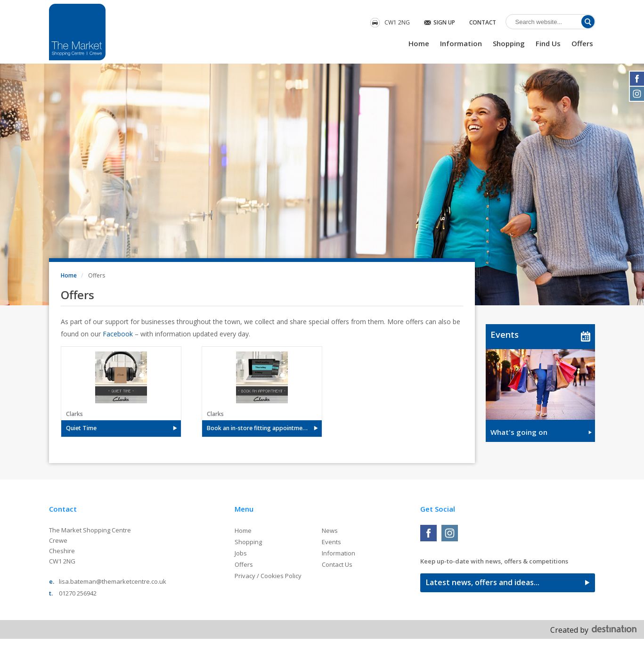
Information (461, 43)
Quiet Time (81, 428)
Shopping (509, 43)
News (330, 531)
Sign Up (444, 22)
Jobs (241, 553)
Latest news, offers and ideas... (483, 582)
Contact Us (337, 564)
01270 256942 (78, 593)
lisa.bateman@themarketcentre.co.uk (113, 581)
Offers (582, 43)
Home (419, 43)
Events (505, 335)
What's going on (519, 432)
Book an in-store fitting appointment (257, 428)
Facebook (118, 334)
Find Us (548, 43)
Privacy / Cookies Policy (268, 576)
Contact (483, 22)
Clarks (74, 414)
